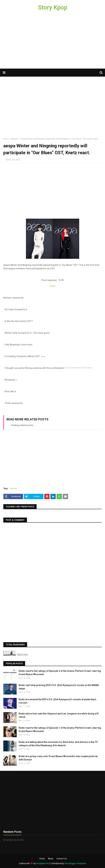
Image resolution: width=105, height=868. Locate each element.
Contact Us (62, 859)
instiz (53, 286)
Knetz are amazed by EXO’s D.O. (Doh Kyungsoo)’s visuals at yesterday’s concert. (57, 701)
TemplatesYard (43, 863)
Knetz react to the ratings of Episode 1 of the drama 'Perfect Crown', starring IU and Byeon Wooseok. (60, 729)
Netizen (15, 139)
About (51, 859)
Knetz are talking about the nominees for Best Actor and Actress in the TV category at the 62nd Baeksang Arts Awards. (58, 744)
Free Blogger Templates (75, 863)
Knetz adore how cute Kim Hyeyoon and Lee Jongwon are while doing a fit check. (59, 715)
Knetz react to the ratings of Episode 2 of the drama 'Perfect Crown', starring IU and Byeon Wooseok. (60, 673)
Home (6, 139)
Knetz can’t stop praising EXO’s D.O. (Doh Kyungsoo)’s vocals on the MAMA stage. (59, 687)
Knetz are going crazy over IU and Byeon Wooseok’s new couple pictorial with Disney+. (58, 758)
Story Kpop (53, 8)
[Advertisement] (52, 42)
